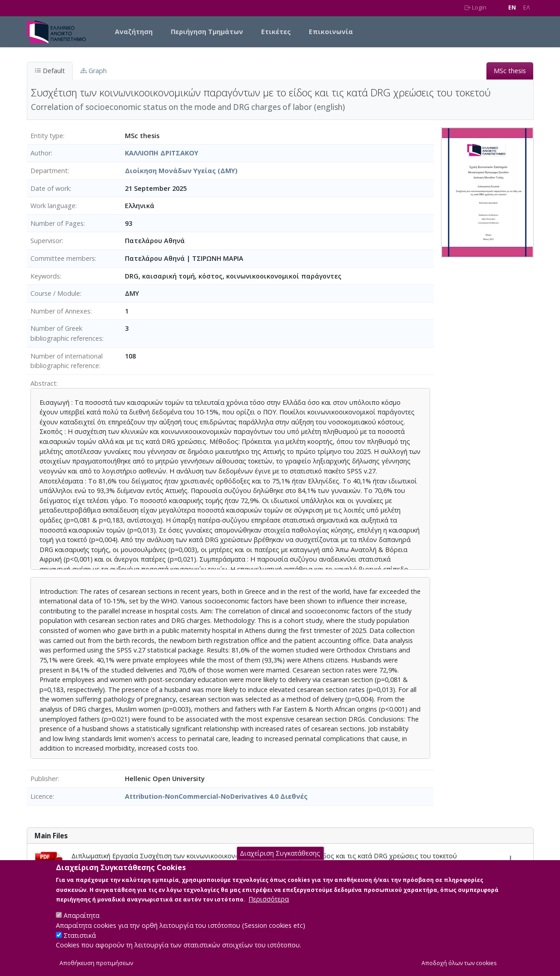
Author (41, 153)
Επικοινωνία (331, 32)
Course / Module (55, 293)
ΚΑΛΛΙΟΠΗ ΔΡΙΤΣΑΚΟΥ (162, 153)
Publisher (44, 779)
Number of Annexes (60, 311)
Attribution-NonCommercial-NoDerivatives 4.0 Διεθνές (216, 796)
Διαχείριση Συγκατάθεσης (280, 856)
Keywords (45, 276)
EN (512, 7)
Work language (53, 206)
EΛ (527, 7)
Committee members (63, 258)
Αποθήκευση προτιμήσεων (96, 966)
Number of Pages (57, 223)
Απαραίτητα (82, 919)
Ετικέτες (276, 32)
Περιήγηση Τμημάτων (207, 32)
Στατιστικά (80, 938)
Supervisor (46, 241)
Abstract (43, 383)
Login (476, 7)
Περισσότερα (269, 902)
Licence (42, 796)
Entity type (47, 136)
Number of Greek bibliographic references (66, 333)
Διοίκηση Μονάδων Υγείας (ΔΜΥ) (181, 171)
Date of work (50, 188)
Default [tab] (50, 71)
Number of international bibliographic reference (67, 361)
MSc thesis (510, 71)
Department (49, 171)
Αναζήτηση (134, 32)
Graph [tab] (94, 71)
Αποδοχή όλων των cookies (459, 966)
